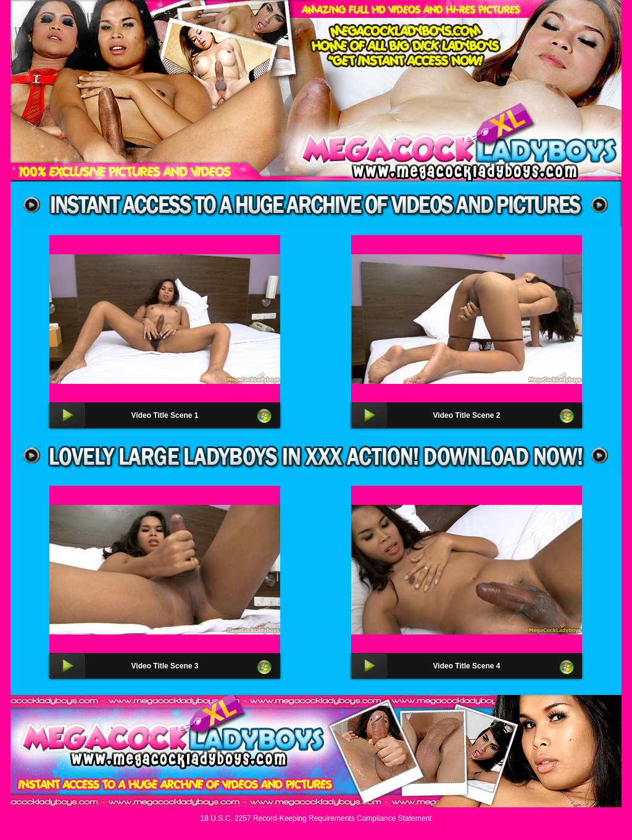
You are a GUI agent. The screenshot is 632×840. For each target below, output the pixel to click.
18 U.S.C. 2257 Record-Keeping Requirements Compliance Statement (316, 818)
